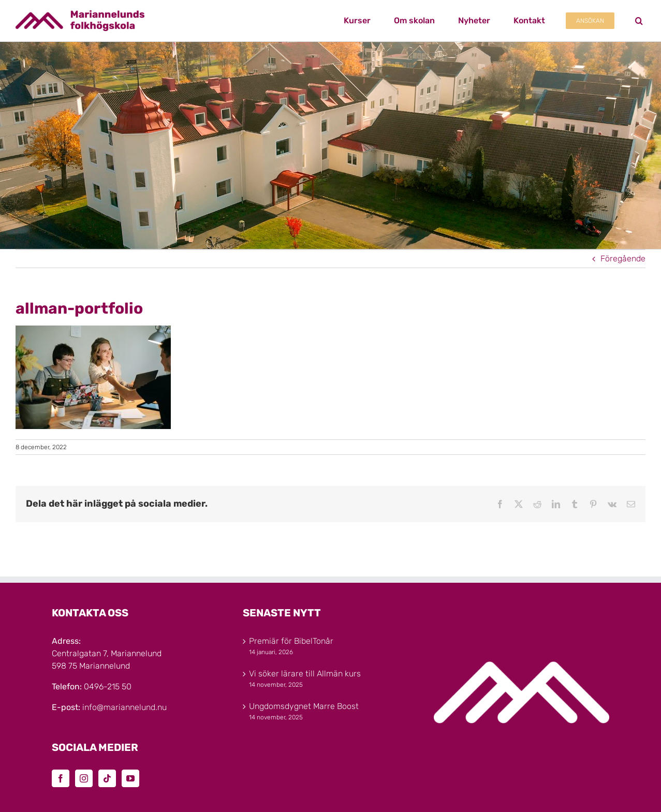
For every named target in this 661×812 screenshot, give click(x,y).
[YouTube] (130, 778)
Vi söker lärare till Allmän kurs (305, 674)
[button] (639, 21)
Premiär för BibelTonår (291, 641)
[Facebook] (61, 778)
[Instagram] (84, 778)
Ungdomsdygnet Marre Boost (304, 706)
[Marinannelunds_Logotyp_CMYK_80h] (80, 14)
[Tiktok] (107, 778)
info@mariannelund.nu (124, 707)
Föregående (623, 259)
